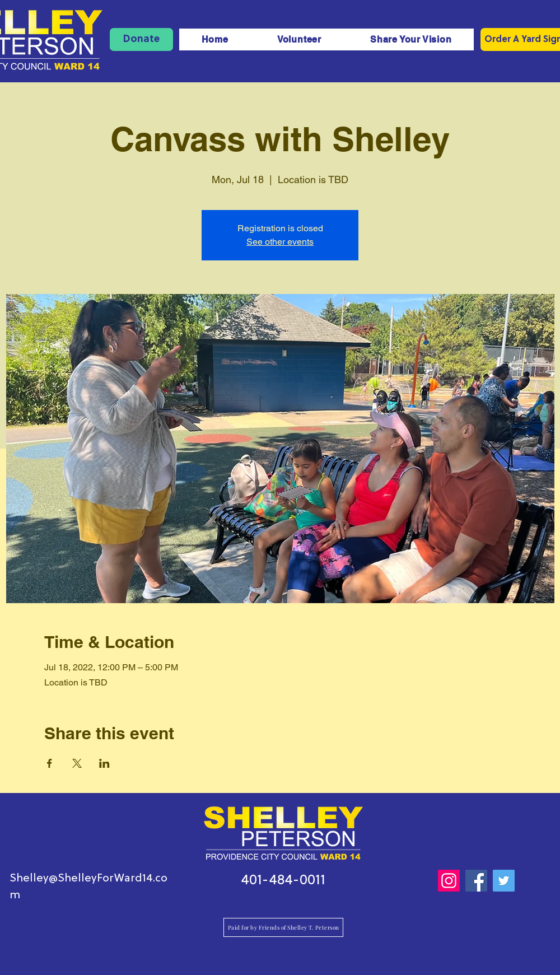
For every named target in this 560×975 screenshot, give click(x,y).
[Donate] (141, 39)
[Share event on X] (77, 763)
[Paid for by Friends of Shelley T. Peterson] (283, 927)
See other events (280, 242)
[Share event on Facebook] (50, 763)
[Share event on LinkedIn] (104, 763)
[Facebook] (476, 881)
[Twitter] (504, 881)
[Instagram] (449, 881)
